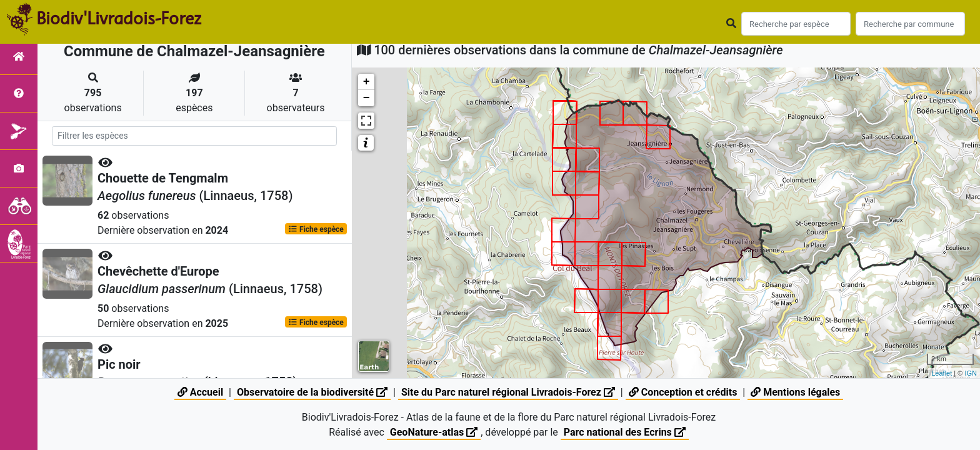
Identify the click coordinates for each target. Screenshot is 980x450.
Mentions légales (795, 392)
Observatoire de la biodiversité (312, 392)
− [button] (367, 98)
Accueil (200, 392)
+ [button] (367, 82)
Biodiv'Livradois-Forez (119, 18)
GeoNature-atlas (434, 432)
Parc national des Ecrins (625, 432)
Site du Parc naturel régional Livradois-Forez (508, 392)
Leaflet (942, 373)
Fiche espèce (316, 229)
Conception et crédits (683, 392)
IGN (971, 373)
